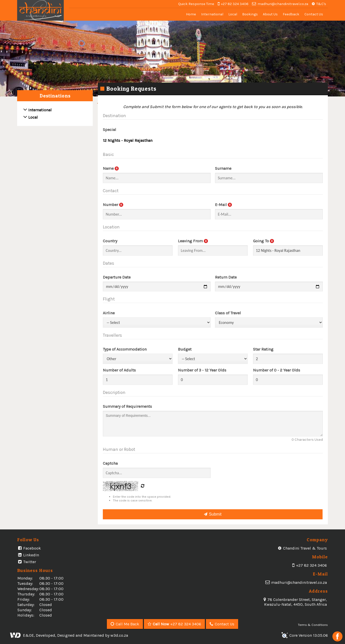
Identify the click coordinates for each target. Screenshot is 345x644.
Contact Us (314, 14)
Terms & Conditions (313, 625)
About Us (270, 14)
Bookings (250, 14)
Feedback (291, 14)
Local (233, 14)
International (212, 14)
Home (191, 14)
